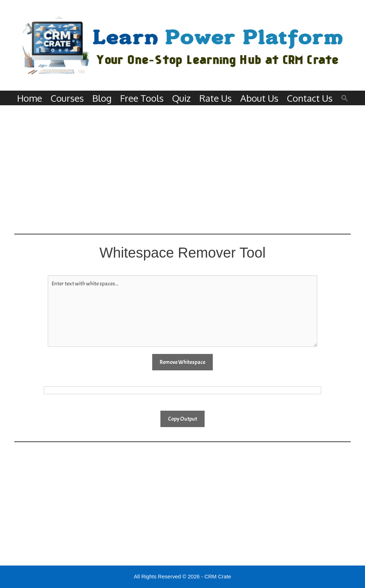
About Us (259, 98)
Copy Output (182, 419)
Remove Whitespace (182, 362)
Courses (67, 98)
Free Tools (142, 98)
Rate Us (215, 98)
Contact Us (310, 98)
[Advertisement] (182, 169)
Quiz (181, 98)
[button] (345, 98)
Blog (102, 98)
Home (30, 98)
